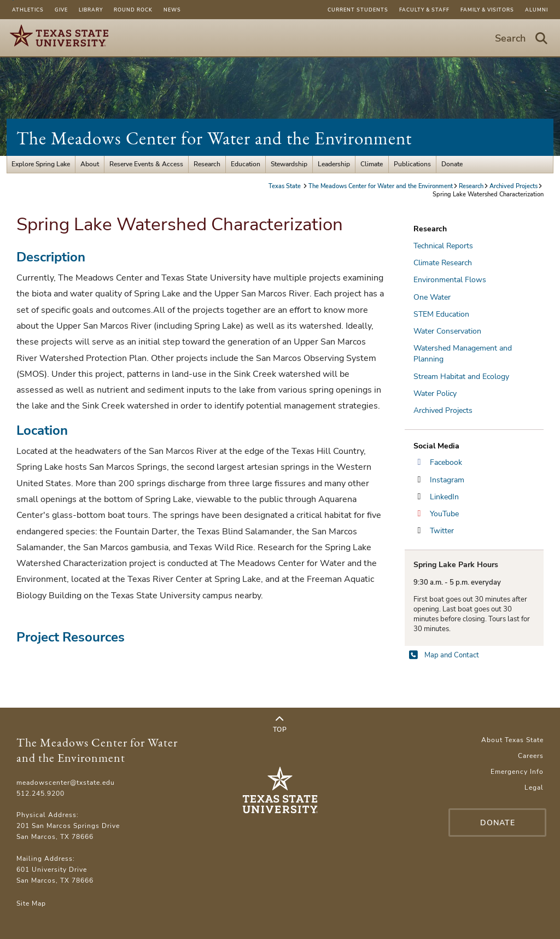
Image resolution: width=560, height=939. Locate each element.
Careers (531, 756)
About (90, 164)
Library (91, 10)
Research (207, 164)
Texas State (285, 186)
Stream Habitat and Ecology (461, 377)
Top (280, 725)
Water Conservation (447, 331)
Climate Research (443, 263)
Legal (534, 788)
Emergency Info (517, 772)
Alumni (536, 10)
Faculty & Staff (424, 10)
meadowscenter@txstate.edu (66, 783)
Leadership (334, 164)
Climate (372, 164)
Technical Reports (443, 246)
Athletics (28, 10)
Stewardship (289, 164)
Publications (412, 164)
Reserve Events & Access (146, 164)
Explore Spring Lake (41, 164)
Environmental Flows (450, 280)
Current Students (358, 10)
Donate (452, 164)
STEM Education (441, 314)
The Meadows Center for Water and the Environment (214, 138)
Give (61, 10)
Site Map (31, 903)
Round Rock (133, 10)
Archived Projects (514, 186)
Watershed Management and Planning (463, 354)
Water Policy (435, 393)
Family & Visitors (487, 10)
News (172, 10)
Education (246, 164)
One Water (432, 297)
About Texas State (512, 740)
